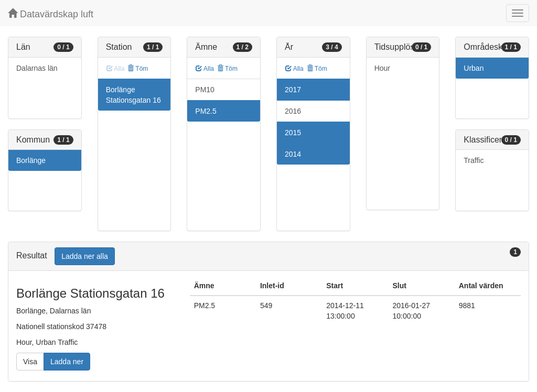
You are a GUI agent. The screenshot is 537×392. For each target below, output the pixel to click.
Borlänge (31, 160)
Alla (205, 69)
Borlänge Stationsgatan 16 (133, 95)
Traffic (474, 160)
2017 (293, 90)
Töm (138, 69)
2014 (293, 154)
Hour (382, 68)
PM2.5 (206, 111)
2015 (293, 133)
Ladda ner (67, 362)
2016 (293, 111)
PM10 (205, 90)
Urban (474, 68)
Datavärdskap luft (51, 14)
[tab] (268, 257)
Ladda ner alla (85, 256)
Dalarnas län (37, 68)
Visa (30, 362)
